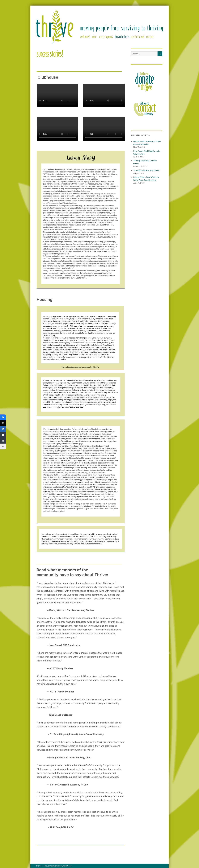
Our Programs (106, 37)
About (95, 37)
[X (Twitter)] (3, 423)
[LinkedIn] (3, 429)
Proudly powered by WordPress (58, 866)
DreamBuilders (122, 37)
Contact (150, 37)
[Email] (3, 435)
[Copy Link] (3, 441)
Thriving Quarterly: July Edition (146, 170)
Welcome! (85, 37)
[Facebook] (3, 417)
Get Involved (138, 37)
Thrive (39, 866)
